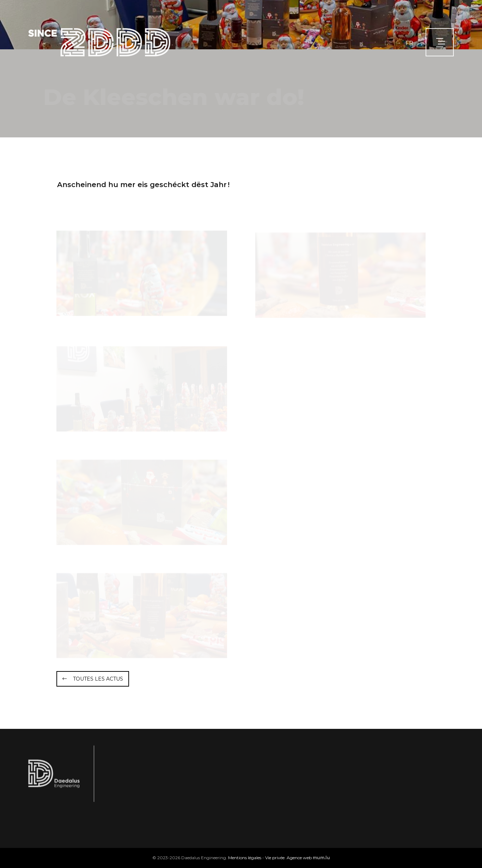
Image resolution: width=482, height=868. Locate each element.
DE (389, 43)
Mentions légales (245, 858)
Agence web (299, 858)
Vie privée (275, 858)
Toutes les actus (98, 679)
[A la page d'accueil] (99, 42)
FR (409, 43)
